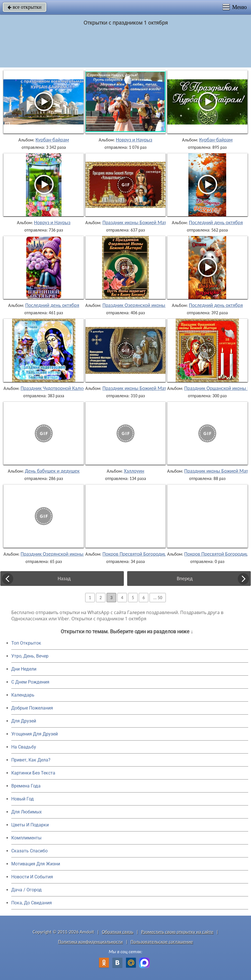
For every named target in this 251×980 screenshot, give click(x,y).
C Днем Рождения (30, 682)
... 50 (158, 598)
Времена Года (26, 786)
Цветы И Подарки (30, 825)
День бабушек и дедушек (52, 471)
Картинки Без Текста (33, 773)
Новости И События (32, 877)
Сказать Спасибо (29, 851)
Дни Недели (24, 669)
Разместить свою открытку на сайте (177, 932)
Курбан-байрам (52, 140)
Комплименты (26, 838)
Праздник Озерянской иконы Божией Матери (152, 305)
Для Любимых (27, 812)
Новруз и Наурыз (134, 140)
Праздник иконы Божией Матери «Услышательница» (160, 222)
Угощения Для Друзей (35, 734)
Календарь (23, 695)
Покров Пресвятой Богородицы (136, 554)
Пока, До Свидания (32, 903)
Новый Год (23, 799)
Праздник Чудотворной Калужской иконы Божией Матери (83, 388)
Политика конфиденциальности (90, 942)
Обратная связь (118, 932)
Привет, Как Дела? (31, 760)
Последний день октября (216, 222)
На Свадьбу (24, 747)
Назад (64, 579)
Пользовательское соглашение (162, 942)
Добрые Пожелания (32, 708)
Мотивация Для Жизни (36, 864)
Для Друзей (24, 721)
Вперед (185, 579)
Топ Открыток (26, 643)
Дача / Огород (27, 890)
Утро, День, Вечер (30, 656)
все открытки (25, 7)
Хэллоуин (134, 471)
